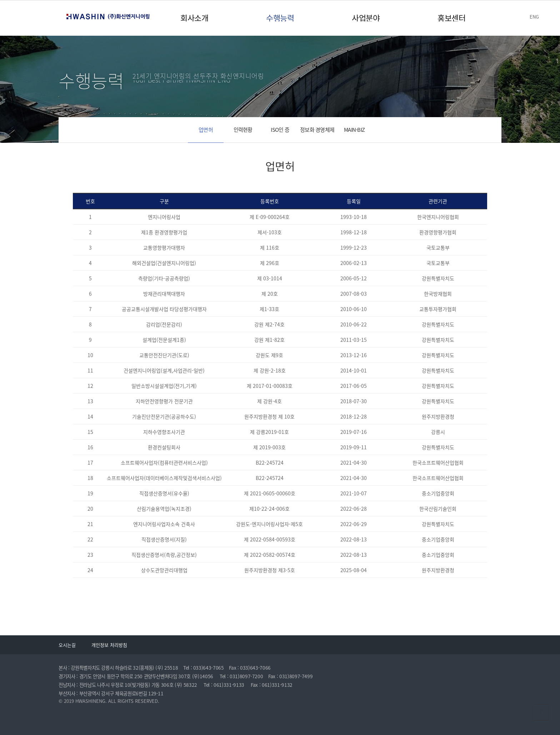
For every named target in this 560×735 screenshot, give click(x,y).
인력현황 (243, 130)
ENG (534, 17)
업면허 (206, 130)
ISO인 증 (280, 130)
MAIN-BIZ (354, 130)
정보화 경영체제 (317, 130)
